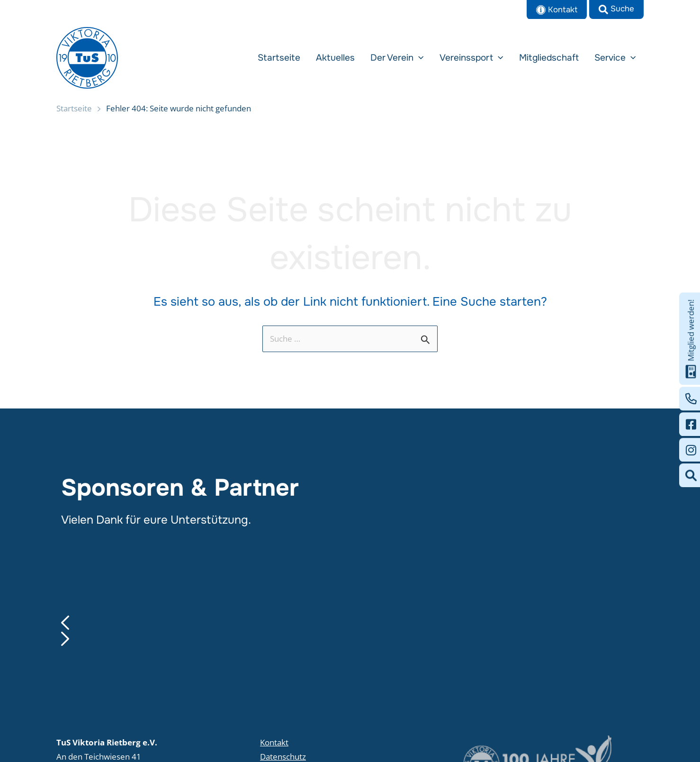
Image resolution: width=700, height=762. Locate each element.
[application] (434, 58)
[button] (616, 9)
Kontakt (274, 742)
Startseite (74, 108)
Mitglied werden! (691, 339)
